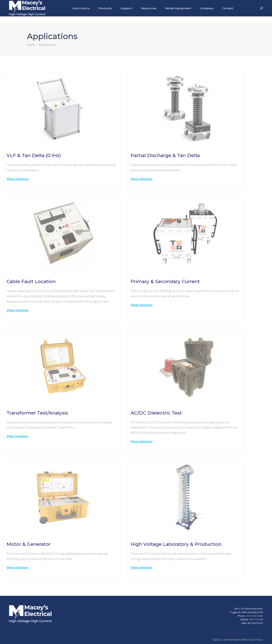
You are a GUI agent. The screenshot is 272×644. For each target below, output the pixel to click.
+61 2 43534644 (253, 3)
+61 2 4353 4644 (254, 616)
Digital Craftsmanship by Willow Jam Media (238, 639)
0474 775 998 (256, 619)
